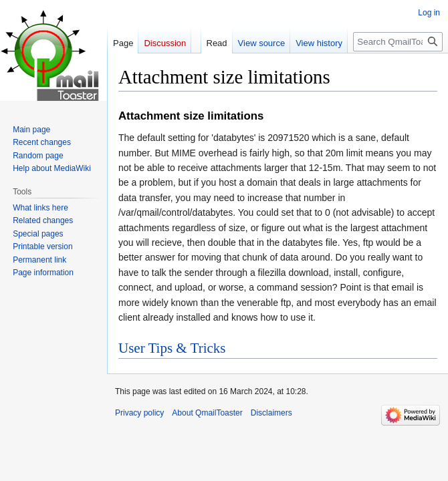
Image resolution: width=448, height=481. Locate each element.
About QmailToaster (207, 413)
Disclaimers (271, 413)
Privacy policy (139, 413)
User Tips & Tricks (172, 348)
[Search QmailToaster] (398, 42)
